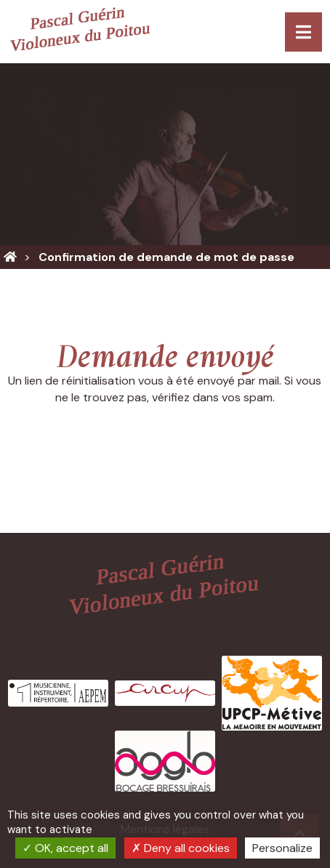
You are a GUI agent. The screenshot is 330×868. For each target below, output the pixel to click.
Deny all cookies (181, 848)
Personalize (282, 848)
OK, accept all (65, 848)
